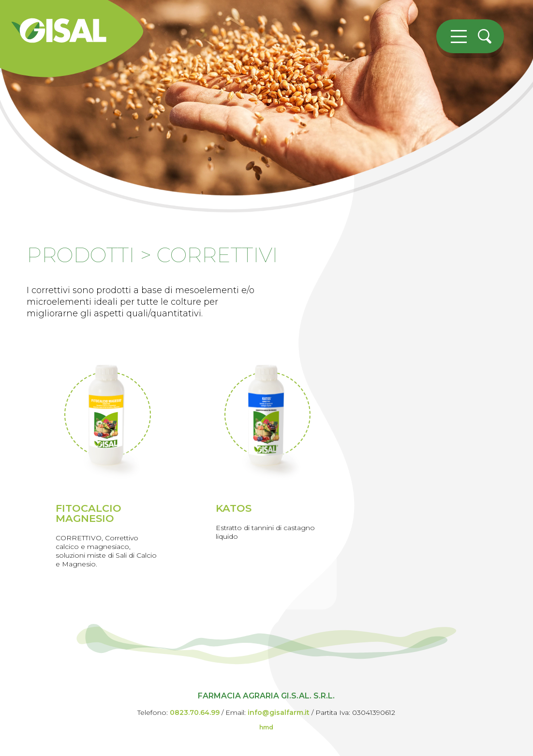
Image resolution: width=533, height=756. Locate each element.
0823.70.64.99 (195, 712)
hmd (266, 727)
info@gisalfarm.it (279, 712)
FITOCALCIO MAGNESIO (89, 513)
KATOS (234, 508)
